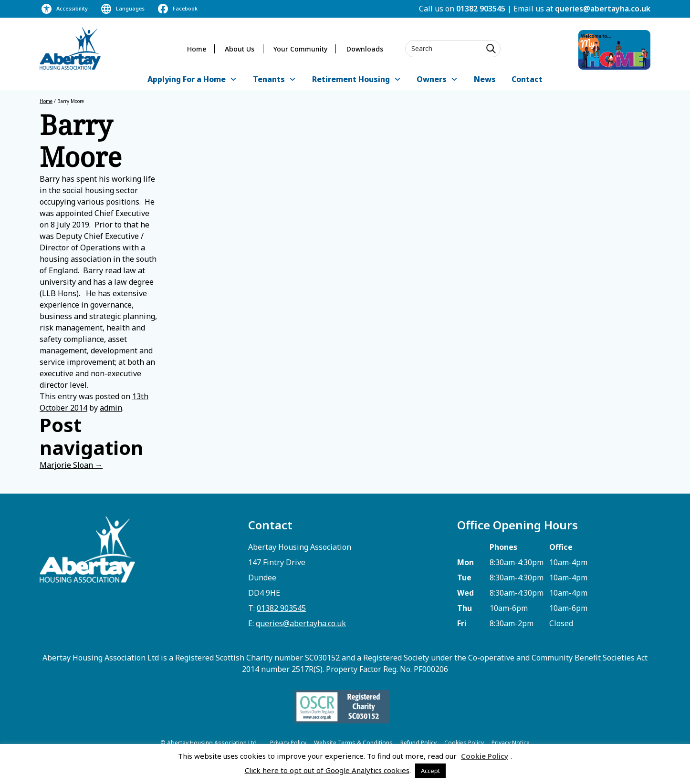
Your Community (300, 49)
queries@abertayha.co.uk (603, 9)
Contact (527, 79)
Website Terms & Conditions (353, 743)
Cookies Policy (464, 743)
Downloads (365, 49)
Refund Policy (418, 743)
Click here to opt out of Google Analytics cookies (327, 770)
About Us (240, 49)
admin (111, 408)
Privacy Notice (511, 743)
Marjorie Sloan (71, 465)
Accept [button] (430, 771)
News (485, 79)
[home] (70, 48)
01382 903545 (481, 9)
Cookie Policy (485, 756)
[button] (192, 80)
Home (197, 49)
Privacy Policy (288, 743)
